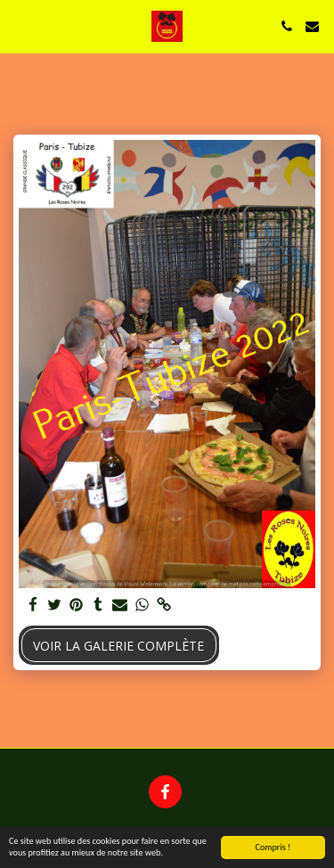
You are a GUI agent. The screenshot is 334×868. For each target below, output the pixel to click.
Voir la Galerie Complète (118, 646)
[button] (20, 25)
